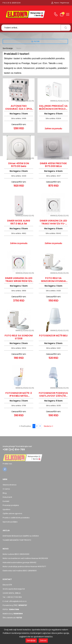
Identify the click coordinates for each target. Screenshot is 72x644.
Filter (37, 41)
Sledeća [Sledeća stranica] (48, 426)
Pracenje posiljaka (11, 505)
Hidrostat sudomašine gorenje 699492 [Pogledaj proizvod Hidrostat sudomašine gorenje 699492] (19, 562)
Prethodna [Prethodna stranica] (25, 426)
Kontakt (6, 501)
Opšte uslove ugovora (12, 513)
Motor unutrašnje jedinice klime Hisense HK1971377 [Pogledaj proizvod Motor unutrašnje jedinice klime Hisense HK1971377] (24, 566)
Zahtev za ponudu (53, 129)
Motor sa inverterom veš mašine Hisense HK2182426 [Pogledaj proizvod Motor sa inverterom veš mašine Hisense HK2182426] (25, 558)
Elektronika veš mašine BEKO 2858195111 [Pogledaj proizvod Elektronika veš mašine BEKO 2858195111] (20, 571)
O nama (6, 489)
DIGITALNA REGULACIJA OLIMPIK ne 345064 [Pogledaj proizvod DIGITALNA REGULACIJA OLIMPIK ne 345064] (21, 536)
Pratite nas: (7, 464)
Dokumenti (7, 497)
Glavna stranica (10, 485)
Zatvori (43, 641)
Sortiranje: (8, 48)
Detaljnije (31, 641)
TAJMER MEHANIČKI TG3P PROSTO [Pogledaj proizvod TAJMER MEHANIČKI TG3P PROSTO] (17, 540)
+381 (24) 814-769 (14, 450)
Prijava (55, 3)
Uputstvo (6, 509)
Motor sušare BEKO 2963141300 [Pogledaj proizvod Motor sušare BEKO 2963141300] (16, 554)
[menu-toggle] (68, 14)
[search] (66, 28)
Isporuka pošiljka (10, 522)
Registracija (65, 3)
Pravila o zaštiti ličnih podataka (16, 518)
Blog (5, 493)
